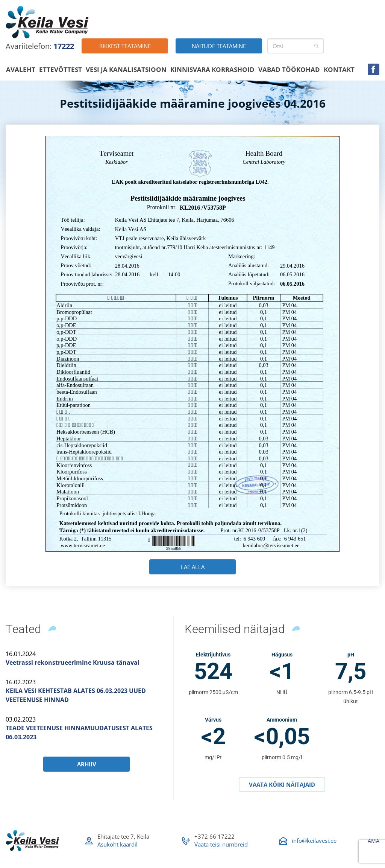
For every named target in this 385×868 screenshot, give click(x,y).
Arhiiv (87, 764)
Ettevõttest (61, 69)
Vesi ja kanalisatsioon (126, 69)
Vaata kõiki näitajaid (282, 784)
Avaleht (21, 69)
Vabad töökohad (289, 69)
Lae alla (193, 567)
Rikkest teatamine (125, 46)
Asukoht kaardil (117, 844)
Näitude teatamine (219, 46)
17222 (64, 46)
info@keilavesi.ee (314, 841)
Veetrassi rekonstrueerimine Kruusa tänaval (73, 662)
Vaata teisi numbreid (221, 844)
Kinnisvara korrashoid (212, 69)
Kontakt (339, 69)
